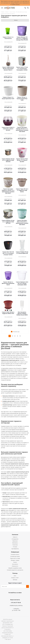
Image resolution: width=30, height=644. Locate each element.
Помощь (15, 573)
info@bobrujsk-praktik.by (16, 605)
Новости (15, 537)
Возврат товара (15, 560)
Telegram (20, 596)
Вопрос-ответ (15, 578)
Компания (15, 535)
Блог (15, 576)
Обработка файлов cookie (15, 568)
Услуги (15, 562)
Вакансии (15, 541)
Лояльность (15, 566)
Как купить (15, 564)
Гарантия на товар (15, 558)
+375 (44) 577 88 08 (16, 603)
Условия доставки (15, 556)
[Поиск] (28, 8)
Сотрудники (15, 539)
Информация (15, 552)
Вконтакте (9, 596)
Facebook (13, 596)
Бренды (15, 580)
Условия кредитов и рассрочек (15, 570)
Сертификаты (15, 549)
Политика (15, 545)
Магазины (15, 543)
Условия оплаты (15, 554)
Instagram (16, 596)
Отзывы (15, 547)
